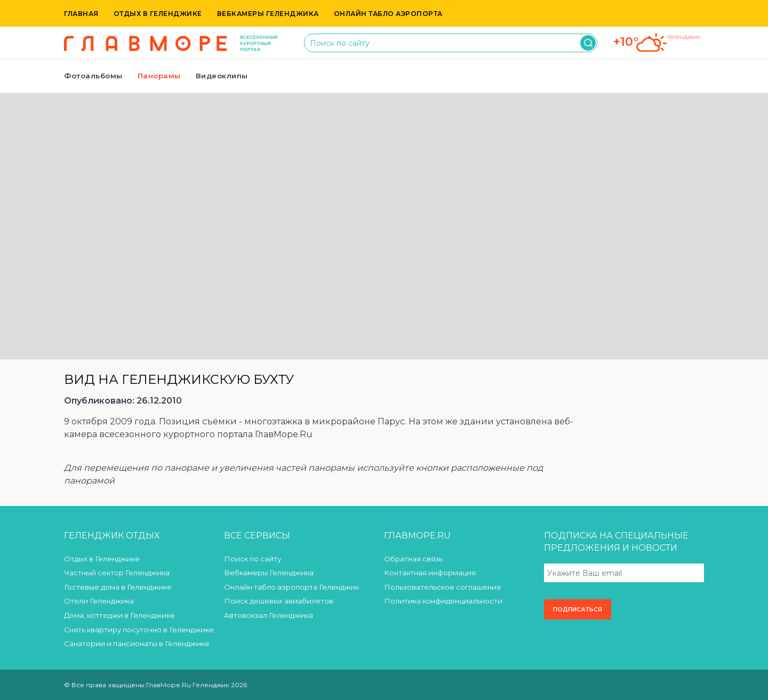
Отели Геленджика (99, 601)
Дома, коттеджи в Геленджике (119, 615)
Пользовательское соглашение (443, 587)
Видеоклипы (222, 76)
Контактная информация (430, 573)
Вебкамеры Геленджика (268, 14)
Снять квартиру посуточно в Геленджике (139, 630)
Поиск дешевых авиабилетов (279, 601)
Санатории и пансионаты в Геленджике (137, 643)
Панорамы (159, 76)
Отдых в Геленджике (158, 14)
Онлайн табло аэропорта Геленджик (291, 587)
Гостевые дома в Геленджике (118, 587)
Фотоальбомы (93, 76)
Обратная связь (413, 559)
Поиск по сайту (253, 559)
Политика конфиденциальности (443, 601)
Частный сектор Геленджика (117, 573)
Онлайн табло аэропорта (388, 14)
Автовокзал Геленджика (269, 615)
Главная (81, 14)
